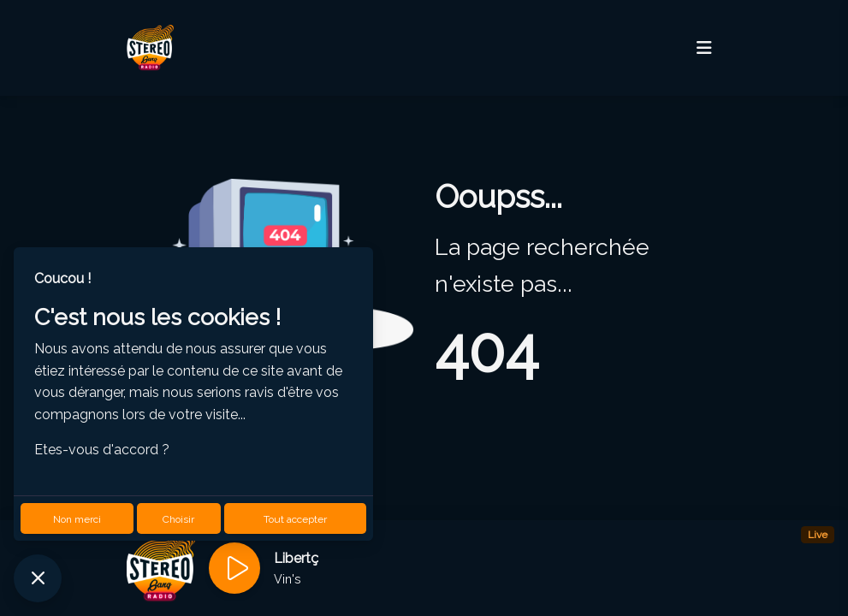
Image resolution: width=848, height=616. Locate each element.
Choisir (178, 519)
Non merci (77, 519)
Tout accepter (295, 519)
